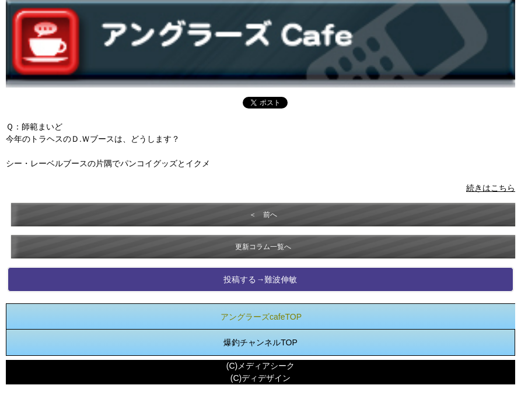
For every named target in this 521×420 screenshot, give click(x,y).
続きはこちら (491, 188)
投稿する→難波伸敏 (260, 279)
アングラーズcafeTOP (261, 317)
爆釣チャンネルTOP (260, 342)
